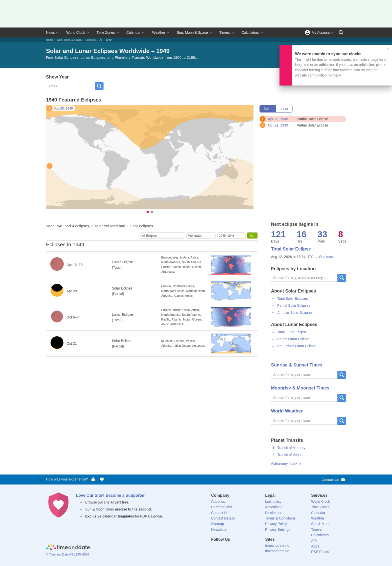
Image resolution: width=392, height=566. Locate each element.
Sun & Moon (321, 524)
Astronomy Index (284, 463)
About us (218, 501)
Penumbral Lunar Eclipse (297, 346)
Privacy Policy (276, 524)
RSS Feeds (320, 552)
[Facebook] (215, 548)
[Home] (68, 548)
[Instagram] (240, 548)
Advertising (274, 507)
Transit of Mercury (291, 448)
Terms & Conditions (280, 518)
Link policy (273, 501)
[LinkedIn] (232, 548)
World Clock (76, 32)
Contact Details (223, 518)
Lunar (284, 109)
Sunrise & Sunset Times (297, 365)
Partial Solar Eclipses (294, 305)
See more (327, 257)
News (50, 32)
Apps (315, 546)
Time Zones (106, 32)
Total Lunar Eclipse (292, 332)
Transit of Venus (290, 455)
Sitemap (218, 524)
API (314, 541)
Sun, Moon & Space (192, 32)
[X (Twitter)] (223, 548)
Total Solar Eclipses (292, 298)
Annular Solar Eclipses (295, 312)
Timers (225, 32)
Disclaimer (273, 513)
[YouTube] (249, 548)
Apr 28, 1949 (63, 108)
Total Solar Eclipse (291, 249)
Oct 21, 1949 (278, 125)
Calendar (134, 32)
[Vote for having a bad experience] (102, 479)
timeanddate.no (277, 545)
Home (50, 40)
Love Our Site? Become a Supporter (110, 495)
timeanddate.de (277, 551)
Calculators (250, 32)
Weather (159, 32)
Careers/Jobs (222, 507)
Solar (268, 109)
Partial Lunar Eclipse (293, 339)
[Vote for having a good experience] (93, 479)
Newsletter (219, 529)
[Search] (341, 32)
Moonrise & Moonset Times (300, 388)
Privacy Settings (278, 529)
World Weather (287, 411)
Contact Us (334, 479)
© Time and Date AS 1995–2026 (67, 554)
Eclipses (91, 40)
